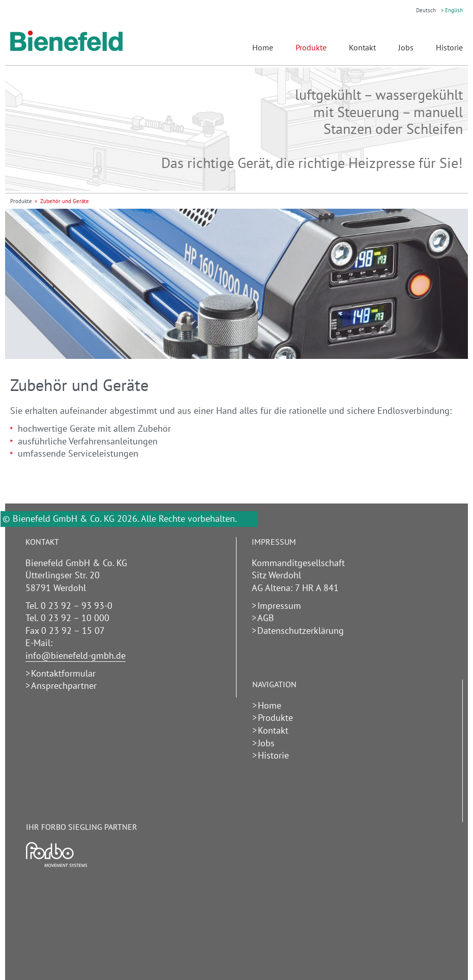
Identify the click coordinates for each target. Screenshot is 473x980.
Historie (449, 47)
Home (263, 47)
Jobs (406, 47)
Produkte (311, 47)
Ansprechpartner (64, 685)
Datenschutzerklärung (301, 631)
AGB (266, 618)
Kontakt (362, 47)
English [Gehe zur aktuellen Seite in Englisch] (454, 10)
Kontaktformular (63, 673)
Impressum (279, 606)
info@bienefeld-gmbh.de (76, 655)
